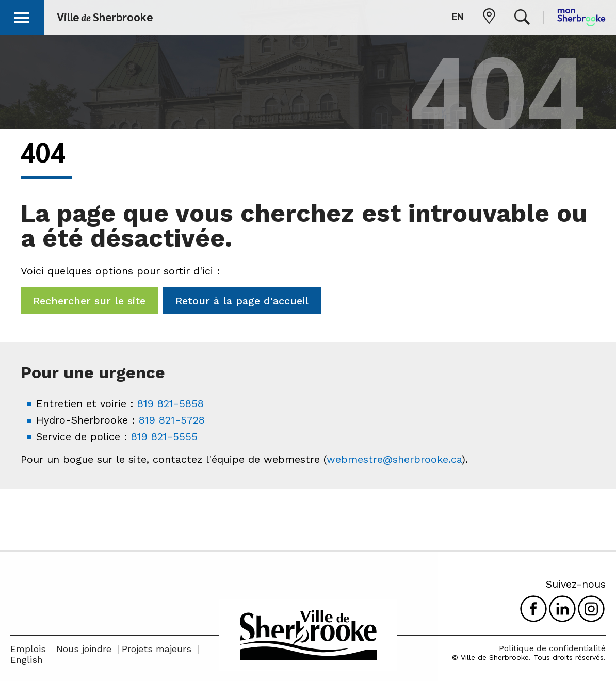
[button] (22, 16)
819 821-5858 (171, 403)
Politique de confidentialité (552, 648)
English (27, 660)
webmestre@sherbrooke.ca (394, 459)
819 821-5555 (164, 436)
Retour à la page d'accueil (242, 301)
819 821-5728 (172, 420)
